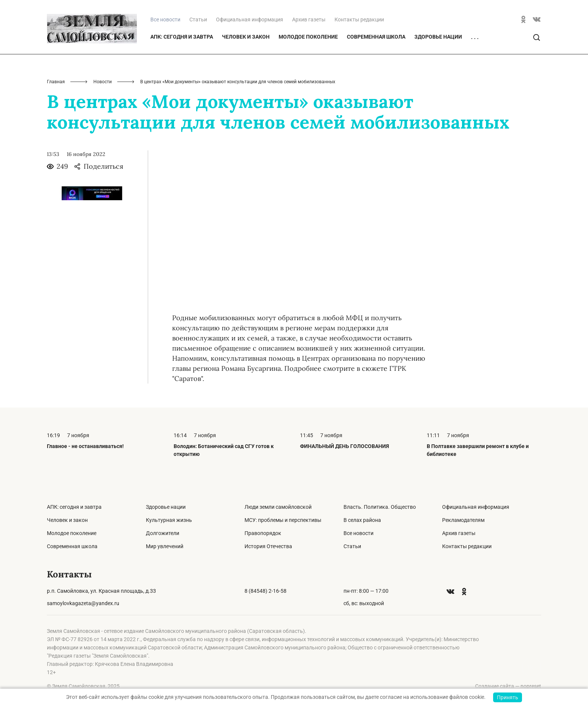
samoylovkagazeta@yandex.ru (83, 603)
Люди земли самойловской (278, 507)
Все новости (358, 533)
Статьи (198, 19)
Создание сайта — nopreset (508, 686)
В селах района (362, 520)
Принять (508, 697)
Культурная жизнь (169, 520)
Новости (103, 82)
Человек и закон (246, 37)
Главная (56, 82)
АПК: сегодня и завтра (182, 37)
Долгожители (163, 533)
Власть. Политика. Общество (380, 507)
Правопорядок (263, 533)
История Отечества (268, 546)
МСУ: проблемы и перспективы (283, 520)
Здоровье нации (438, 37)
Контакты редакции (359, 19)
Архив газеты (309, 19)
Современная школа (376, 37)
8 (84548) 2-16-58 (265, 591)
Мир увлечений (165, 546)
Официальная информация (250, 19)
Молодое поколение (308, 37)
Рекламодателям (463, 520)
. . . (475, 37)
